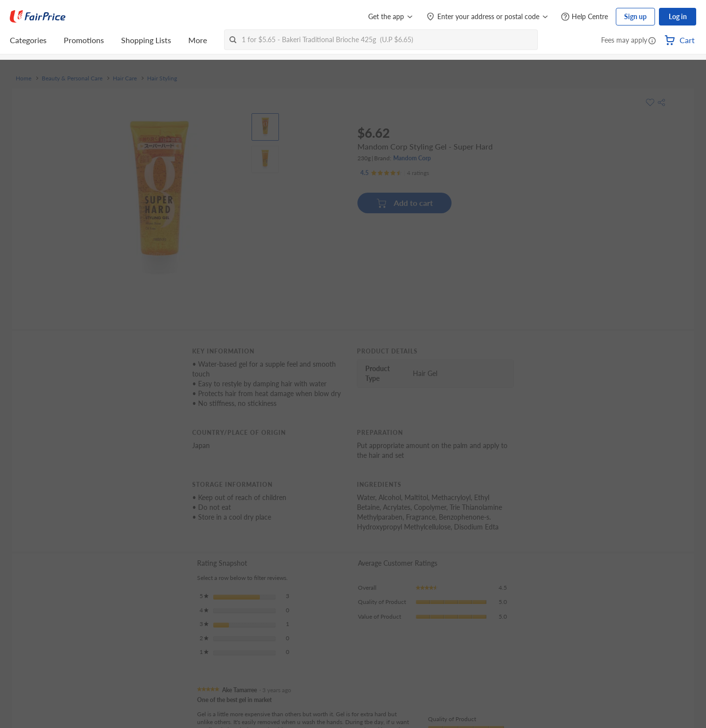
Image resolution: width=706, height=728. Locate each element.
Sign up (635, 16)
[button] (652, 41)
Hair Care (125, 78)
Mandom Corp (412, 158)
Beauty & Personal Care (72, 78)
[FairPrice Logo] (38, 17)
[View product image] (265, 127)
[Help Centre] (584, 17)
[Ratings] (395, 173)
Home (24, 78)
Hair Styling (162, 78)
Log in (678, 16)
